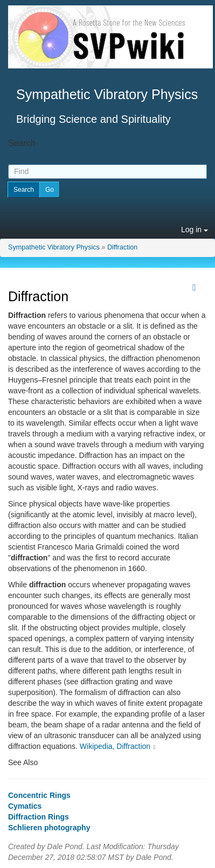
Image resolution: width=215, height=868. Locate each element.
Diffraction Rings (39, 817)
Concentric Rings (39, 795)
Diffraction (122, 247)
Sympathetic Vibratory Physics (54, 247)
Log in (195, 230)
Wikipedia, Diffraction (115, 746)
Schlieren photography (49, 828)
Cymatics (25, 806)
